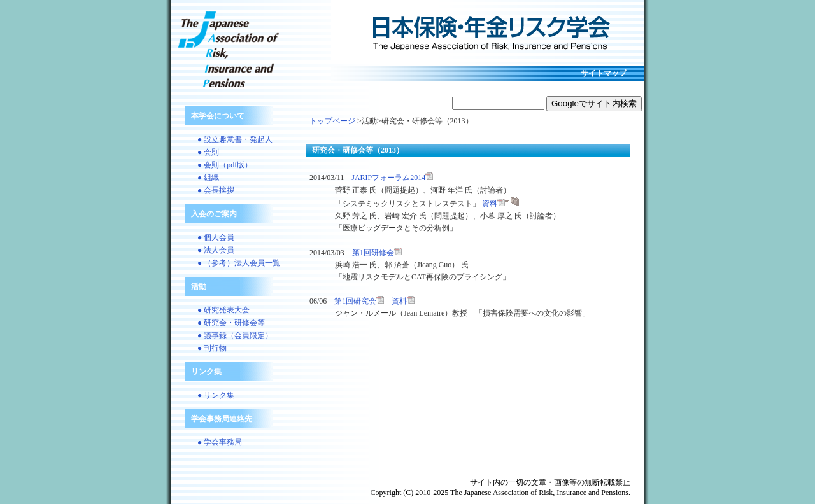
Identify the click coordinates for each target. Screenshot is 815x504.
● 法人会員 (216, 250)
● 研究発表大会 (223, 310)
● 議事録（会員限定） (235, 335)
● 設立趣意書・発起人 (235, 139)
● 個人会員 (216, 237)
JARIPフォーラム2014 (392, 178)
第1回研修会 (377, 253)
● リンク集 (216, 395)
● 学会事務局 (220, 442)
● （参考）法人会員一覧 (239, 263)
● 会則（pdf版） (225, 165)
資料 (500, 204)
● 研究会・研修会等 (231, 323)
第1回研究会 (359, 301)
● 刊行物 (212, 348)
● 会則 (208, 152)
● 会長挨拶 (216, 190)
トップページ (332, 121)
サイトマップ (604, 73)
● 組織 (208, 178)
